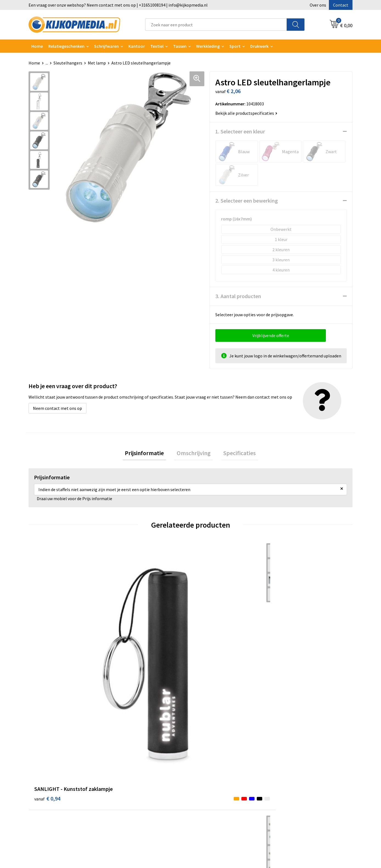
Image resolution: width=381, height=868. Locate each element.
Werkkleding (208, 46)
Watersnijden (130, 750)
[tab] (149, 454)
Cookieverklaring (294, 742)
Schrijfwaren (106, 46)
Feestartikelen (131, 817)
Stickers (125, 783)
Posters (125, 775)
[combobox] (216, 25)
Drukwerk (126, 733)
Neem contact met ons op (57, 408)
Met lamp (97, 63)
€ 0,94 (47, 642)
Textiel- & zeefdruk (135, 792)
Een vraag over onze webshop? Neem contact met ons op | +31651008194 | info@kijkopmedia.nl (118, 5)
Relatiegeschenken (66, 46)
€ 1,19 (290, 650)
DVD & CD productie (135, 742)
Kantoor (137, 46)
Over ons (318, 5)
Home (37, 46)
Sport (235, 46)
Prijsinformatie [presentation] (149, 454)
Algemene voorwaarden (300, 733)
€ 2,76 (209, 634)
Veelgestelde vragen (216, 758)
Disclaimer (288, 758)
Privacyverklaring (294, 750)
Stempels (126, 800)
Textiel (157, 46)
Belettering (128, 758)
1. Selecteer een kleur (240, 131)
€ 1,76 (128, 634)
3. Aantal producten (238, 296)
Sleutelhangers (68, 63)
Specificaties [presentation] (235, 454)
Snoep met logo (132, 808)
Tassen (180, 46)
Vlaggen (125, 767)
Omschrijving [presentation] (194, 454)
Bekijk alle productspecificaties (246, 113)
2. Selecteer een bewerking (247, 201)
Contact (341, 5)
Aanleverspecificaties (217, 750)
